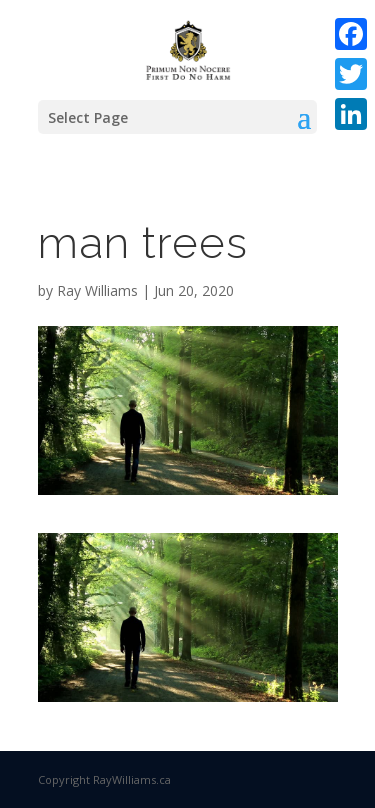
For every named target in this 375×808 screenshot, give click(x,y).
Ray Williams (97, 290)
